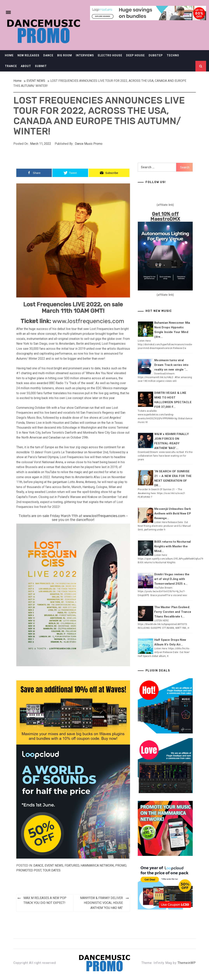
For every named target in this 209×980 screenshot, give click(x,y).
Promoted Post (29, 870)
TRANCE (11, 66)
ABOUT (26, 66)
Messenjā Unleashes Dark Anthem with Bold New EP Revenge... (173, 514)
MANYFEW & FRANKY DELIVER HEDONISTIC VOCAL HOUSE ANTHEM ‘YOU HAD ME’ (101, 903)
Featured (72, 865)
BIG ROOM (65, 55)
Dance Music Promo (89, 144)
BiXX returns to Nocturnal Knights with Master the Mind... (173, 546)
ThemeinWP (187, 963)
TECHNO (173, 55)
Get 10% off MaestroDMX (165, 216)
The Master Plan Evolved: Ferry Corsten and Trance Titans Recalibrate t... (173, 612)
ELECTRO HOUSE (110, 55)
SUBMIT (41, 66)
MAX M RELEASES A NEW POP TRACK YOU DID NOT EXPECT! (45, 900)
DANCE (48, 55)
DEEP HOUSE (135, 55)
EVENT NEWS (54, 865)
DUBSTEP (156, 55)
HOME (9, 55)
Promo (121, 865)
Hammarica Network (97, 865)
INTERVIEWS (85, 55)
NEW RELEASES (28, 55)
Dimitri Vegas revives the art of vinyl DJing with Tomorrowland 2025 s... (172, 579)
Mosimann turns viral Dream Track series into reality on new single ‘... (171, 365)
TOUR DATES (52, 870)
